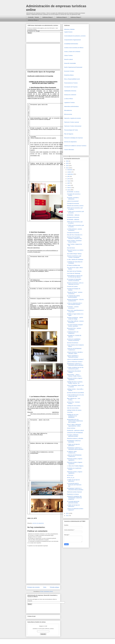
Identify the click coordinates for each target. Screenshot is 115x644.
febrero (69, 188)
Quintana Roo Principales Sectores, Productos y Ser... (75, 238)
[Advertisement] (5, 606)
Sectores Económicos (73, 343)
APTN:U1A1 (70, 475)
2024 (67, 161)
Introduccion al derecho (70, 95)
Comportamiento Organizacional (72, 40)
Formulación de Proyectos (71, 87)
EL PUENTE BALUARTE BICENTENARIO (73, 297)
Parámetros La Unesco (73, 494)
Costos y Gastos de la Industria (72, 52)
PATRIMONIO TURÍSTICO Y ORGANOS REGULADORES (75, 489)
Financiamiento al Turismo (71, 83)
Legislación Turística (69, 103)
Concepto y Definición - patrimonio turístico (73, 436)
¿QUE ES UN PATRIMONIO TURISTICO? (74, 349)
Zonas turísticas (71, 428)
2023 (67, 163)
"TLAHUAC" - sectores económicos (73, 307)
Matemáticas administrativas (71, 106)
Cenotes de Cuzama (72, 286)
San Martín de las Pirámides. (74, 271)
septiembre (70, 174)
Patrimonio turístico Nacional (74, 492)
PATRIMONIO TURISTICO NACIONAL (74, 441)
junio (69, 179)
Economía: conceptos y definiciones (73, 198)
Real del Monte (71, 248)
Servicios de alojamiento (70, 142)
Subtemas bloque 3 (76, 17)
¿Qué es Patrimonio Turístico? (75, 362)
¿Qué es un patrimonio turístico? (75, 359)
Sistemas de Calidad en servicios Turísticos (75, 146)
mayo (69, 181)
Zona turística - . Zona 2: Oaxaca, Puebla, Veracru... (75, 375)
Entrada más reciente (33, 587)
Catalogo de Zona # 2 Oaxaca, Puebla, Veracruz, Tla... (75, 383)
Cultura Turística (68, 55)
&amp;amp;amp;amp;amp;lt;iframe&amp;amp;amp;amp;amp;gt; (46, 37)
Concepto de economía (73, 203)
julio (69, 176)
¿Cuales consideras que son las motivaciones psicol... (75, 368)
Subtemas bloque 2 (62, 17)
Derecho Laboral (68, 59)
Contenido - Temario (33, 17)
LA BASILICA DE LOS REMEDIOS (73, 333)
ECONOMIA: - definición (73, 215)
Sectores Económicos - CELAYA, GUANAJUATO (75, 300)
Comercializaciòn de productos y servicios (75, 36)
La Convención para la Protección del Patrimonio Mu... (74, 485)
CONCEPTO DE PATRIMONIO (75, 433)
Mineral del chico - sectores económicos (74, 329)
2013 (67, 513)
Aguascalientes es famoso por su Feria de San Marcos (75, 276)
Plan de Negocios (69, 134)
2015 (67, 166)
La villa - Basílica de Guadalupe (75, 259)
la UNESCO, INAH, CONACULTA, (72, 452)
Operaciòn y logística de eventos (73, 118)
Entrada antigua (54, 587)
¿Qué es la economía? (73, 201)
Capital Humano (68, 32)
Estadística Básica (69, 75)
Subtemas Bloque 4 (33, 20)
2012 (67, 516)
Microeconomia (68, 114)
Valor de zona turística (73, 408)
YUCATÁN (70, 412)
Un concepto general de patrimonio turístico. (73, 502)
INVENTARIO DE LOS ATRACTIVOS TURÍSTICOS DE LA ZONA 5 (75, 421)
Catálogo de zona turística (74, 406)
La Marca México (69, 99)
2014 (67, 168)
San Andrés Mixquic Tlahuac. (74, 254)
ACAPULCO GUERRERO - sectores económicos (74, 340)
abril (69, 183)
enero (69, 190)
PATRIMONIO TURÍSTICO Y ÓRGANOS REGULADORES (75, 365)
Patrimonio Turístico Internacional (73, 126)
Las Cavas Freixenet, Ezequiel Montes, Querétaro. (75, 325)
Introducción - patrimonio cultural (75, 430)
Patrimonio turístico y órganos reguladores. (75, 379)
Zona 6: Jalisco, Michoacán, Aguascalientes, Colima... (74, 425)
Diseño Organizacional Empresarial (73, 67)
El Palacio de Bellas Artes (74, 265)
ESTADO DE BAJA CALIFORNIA (75, 393)
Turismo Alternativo (69, 150)
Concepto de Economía (73, 217)
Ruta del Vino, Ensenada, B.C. (75, 235)
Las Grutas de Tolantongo (74, 273)
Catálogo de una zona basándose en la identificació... (73, 416)
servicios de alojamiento (38, 523)
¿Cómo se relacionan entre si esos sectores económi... (75, 304)
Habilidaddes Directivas (70, 91)
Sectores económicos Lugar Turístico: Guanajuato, (74, 257)
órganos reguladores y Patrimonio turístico (73, 356)
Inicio (45, 587)
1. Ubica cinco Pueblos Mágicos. (75, 466)
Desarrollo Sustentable (70, 63)
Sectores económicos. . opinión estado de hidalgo (75, 318)
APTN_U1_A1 (71, 478)
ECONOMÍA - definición (73, 220)
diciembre (70, 170)
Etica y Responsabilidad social (72, 79)
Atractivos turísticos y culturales (75, 438)
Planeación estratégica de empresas (73, 138)
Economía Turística (69, 71)
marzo (69, 185)
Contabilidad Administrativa (71, 44)
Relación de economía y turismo (75, 206)
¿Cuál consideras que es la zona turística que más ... (75, 396)
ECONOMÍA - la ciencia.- (73, 192)
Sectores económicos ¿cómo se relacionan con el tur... (75, 284)
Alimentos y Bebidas (69, 29)
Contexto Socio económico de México (74, 48)
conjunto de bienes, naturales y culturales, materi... (75, 353)
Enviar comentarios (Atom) (47, 592)
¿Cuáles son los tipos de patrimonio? (73, 445)
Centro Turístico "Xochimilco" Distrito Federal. (74, 241)
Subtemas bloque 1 (48, 17)
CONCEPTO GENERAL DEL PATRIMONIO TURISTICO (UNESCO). (74, 498)
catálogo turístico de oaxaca (74, 410)
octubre (69, 172)
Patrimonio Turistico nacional (72, 122)
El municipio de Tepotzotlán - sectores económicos (74, 280)
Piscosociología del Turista (71, 130)
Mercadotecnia (68, 110)
